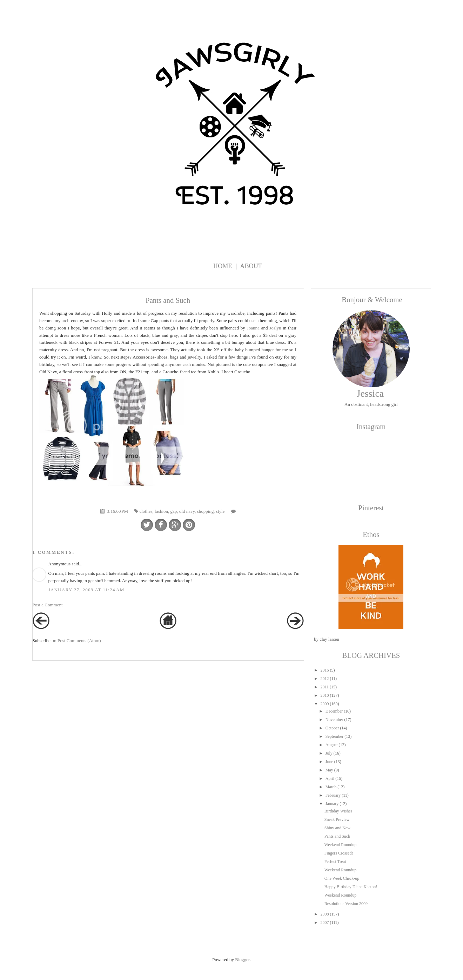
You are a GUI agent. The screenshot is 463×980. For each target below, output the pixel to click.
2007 (324, 923)
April (330, 778)
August (332, 745)
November (334, 720)
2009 (324, 704)
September (334, 736)
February (333, 795)
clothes (146, 511)
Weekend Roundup (340, 845)
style (220, 511)
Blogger (242, 959)
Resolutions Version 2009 (346, 904)
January (332, 804)
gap (174, 511)
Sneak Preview (337, 819)
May (329, 770)
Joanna (253, 328)
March (331, 787)
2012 (324, 679)
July (329, 753)
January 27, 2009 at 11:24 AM (86, 590)
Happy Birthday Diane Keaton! (351, 887)
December (334, 711)
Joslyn (275, 328)
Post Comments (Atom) (79, 641)
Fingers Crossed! (339, 853)
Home (223, 266)
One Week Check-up (342, 878)
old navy (187, 511)
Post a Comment (48, 605)
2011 (324, 687)
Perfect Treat (335, 862)
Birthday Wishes (338, 811)
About (251, 266)
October (332, 728)
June (329, 762)
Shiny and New (337, 828)
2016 (324, 670)
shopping (206, 511)
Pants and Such (337, 836)
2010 (324, 695)
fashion (161, 511)
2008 (324, 914)
